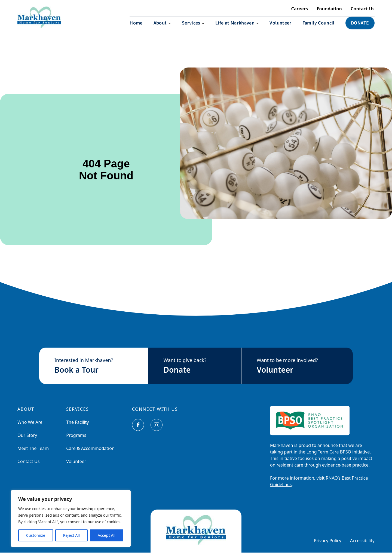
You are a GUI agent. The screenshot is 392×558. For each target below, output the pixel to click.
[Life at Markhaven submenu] (237, 28)
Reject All (71, 535)
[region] (71, 519)
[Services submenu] (193, 28)
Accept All (107, 535)
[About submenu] (162, 28)
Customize (36, 535)
